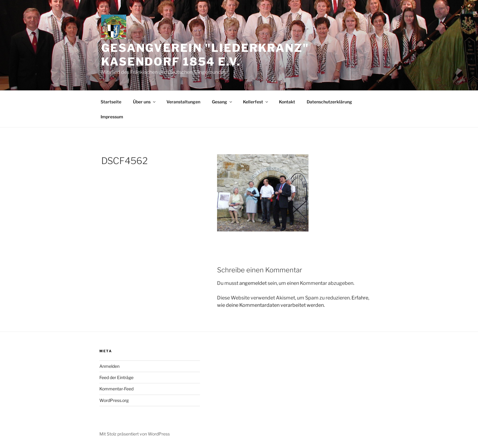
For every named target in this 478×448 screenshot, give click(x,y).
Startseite (111, 102)
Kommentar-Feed (116, 389)
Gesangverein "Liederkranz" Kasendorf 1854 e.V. (205, 55)
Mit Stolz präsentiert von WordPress (135, 434)
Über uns (145, 102)
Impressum (112, 117)
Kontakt (287, 102)
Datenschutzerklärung (329, 102)
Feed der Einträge (116, 377)
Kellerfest (256, 102)
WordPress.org (114, 400)
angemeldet (253, 283)
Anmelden (109, 366)
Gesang (222, 102)
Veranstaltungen (183, 102)
